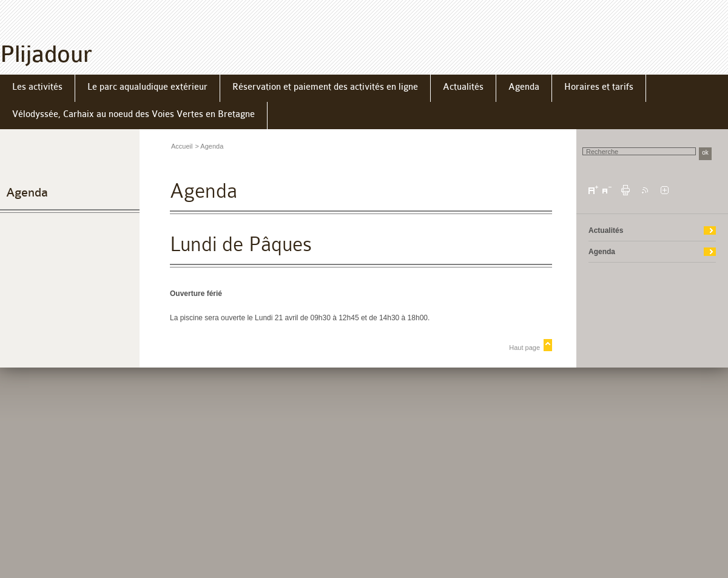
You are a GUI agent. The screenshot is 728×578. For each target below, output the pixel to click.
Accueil (182, 146)
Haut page (524, 348)
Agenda (27, 193)
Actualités (606, 230)
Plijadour (46, 54)
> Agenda (209, 146)
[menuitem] (38, 88)
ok (705, 153)
